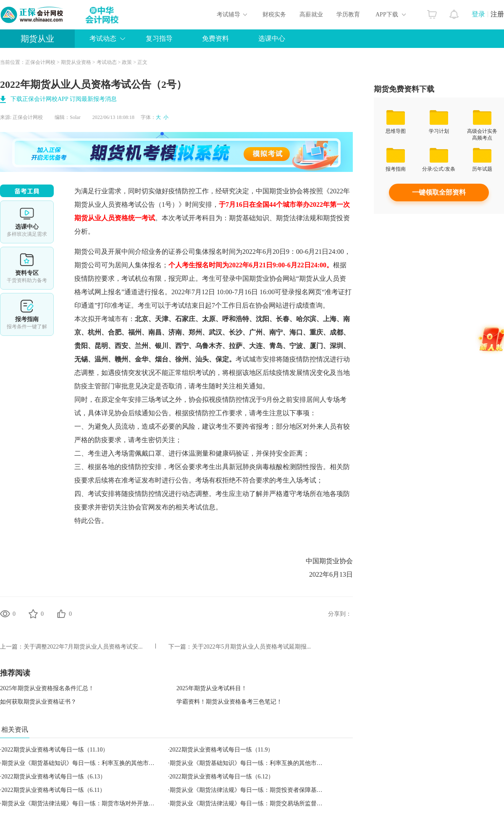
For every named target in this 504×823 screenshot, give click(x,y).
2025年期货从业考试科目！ (212, 688)
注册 (497, 14)
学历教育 (348, 15)
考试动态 (103, 38)
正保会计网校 (40, 62)
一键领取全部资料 (439, 192)
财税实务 (274, 15)
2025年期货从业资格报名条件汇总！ (47, 688)
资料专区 (27, 268)
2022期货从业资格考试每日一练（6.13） (54, 777)
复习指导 (159, 38)
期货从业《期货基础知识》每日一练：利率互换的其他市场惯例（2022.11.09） (103, 763)
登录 (478, 14)
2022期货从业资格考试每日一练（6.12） (222, 777)
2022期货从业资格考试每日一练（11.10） (55, 750)
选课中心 (272, 38)
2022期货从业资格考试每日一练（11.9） (222, 750)
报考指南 (27, 314)
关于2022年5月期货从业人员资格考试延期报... (252, 647)
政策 (127, 62)
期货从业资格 (76, 62)
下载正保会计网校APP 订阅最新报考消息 (64, 99)
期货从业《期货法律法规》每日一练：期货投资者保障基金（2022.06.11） (265, 790)
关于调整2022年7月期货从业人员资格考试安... (83, 647)
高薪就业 (311, 15)
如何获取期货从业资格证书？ (38, 702)
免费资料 (215, 38)
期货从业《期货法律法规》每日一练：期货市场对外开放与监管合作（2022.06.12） (109, 803)
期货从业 (37, 39)
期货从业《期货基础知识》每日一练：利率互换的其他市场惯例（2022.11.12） (271, 763)
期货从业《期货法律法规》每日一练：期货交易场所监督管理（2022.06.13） (268, 803)
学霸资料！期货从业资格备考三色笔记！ (229, 702)
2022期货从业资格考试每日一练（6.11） (54, 790)
